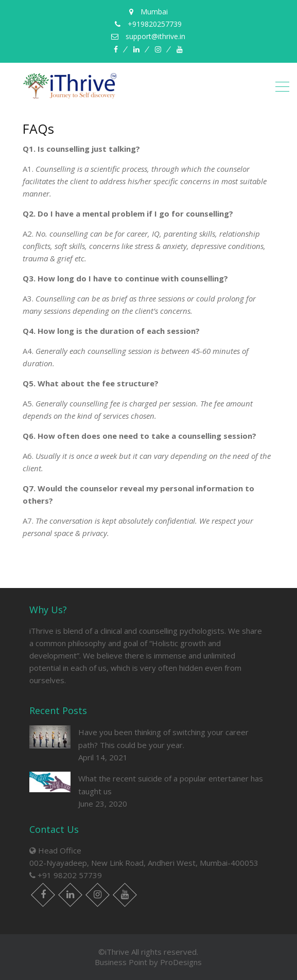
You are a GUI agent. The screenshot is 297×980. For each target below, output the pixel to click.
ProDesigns (181, 962)
